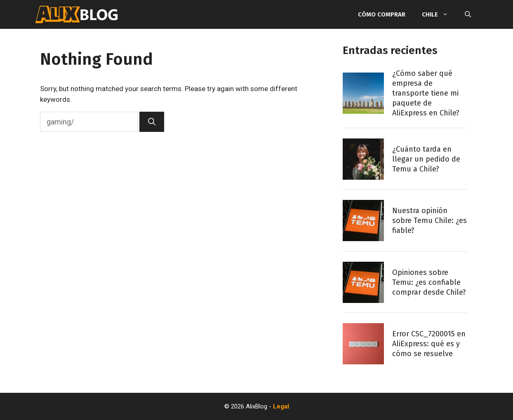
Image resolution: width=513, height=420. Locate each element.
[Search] (152, 122)
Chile (439, 14)
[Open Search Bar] (468, 14)
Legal (281, 406)
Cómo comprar (382, 14)
